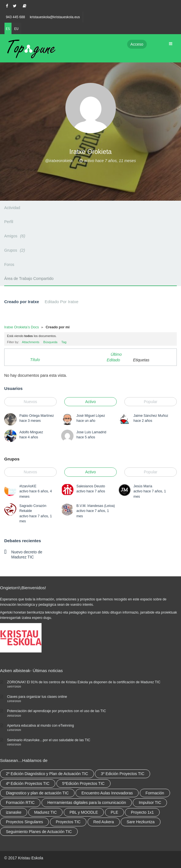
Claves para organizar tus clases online (37, 697)
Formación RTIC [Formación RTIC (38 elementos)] (20, 803)
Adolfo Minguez (31, 432)
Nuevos (30, 402)
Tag (64, 342)
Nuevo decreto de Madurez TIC (27, 555)
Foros (9, 265)
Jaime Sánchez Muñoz (151, 416)
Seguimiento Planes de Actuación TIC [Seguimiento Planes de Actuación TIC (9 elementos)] (39, 832)
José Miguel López (91, 416)
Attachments (31, 342)
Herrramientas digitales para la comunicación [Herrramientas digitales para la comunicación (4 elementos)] (87, 803)
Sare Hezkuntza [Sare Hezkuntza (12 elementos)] (141, 822)
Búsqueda (50, 342)
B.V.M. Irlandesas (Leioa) (96, 506)
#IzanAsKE (28, 486)
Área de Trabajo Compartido (29, 279)
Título (35, 360)
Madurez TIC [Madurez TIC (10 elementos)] (46, 812)
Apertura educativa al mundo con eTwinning (40, 726)
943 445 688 (15, 17)
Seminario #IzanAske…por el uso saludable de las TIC (49, 740)
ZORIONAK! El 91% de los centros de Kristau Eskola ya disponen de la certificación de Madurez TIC (84, 682)
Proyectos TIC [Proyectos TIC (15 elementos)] (68, 822)
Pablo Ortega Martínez (37, 416)
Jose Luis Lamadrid (91, 432)
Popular (151, 402)
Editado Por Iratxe (61, 302)
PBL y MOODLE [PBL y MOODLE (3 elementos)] (84, 812)
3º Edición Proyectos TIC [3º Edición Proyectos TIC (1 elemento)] (122, 774)
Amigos (16, 236)
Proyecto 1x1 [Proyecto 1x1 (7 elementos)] (142, 812)
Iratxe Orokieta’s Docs (22, 327)
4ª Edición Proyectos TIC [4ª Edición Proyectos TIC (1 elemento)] (28, 783)
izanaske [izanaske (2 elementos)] (14, 812)
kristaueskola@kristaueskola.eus (55, 17)
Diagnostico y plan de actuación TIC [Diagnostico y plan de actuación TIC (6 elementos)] (37, 793)
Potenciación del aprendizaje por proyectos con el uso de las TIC (57, 711)
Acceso (137, 44)
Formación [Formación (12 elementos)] (155, 793)
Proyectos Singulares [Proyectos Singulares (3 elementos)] (24, 822)
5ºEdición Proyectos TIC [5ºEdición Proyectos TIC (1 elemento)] (83, 783)
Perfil (9, 222)
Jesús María (143, 486)
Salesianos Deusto (91, 486)
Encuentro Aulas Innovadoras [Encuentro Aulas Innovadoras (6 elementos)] (107, 793)
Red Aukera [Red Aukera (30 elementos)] (104, 822)
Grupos (15, 250)
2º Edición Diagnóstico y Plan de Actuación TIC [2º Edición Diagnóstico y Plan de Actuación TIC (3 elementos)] (47, 774)
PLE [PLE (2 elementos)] (114, 812)
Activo (90, 402)
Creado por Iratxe (22, 302)
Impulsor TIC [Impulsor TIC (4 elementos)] (150, 803)
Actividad (12, 208)
